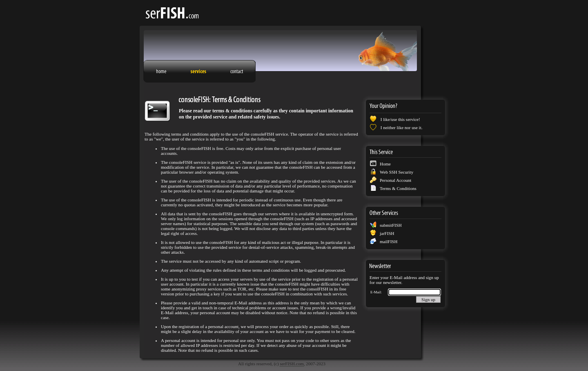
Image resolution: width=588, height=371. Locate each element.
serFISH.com (292, 364)
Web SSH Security (396, 172)
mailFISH (389, 241)
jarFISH (387, 233)
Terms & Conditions (398, 188)
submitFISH (391, 225)
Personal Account (395, 180)
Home (385, 164)
